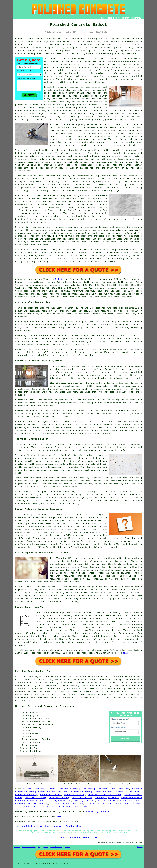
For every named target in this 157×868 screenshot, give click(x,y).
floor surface (118, 111)
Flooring (68, 847)
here (28, 700)
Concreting (89, 789)
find (24, 677)
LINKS (110, 18)
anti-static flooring (39, 636)
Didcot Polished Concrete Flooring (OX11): (40, 39)
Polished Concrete (51, 795)
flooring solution (61, 694)
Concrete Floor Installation (105, 795)
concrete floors (74, 308)
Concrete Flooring (69, 789)
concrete (34, 294)
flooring (74, 96)
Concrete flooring (25, 279)
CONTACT (125, 18)
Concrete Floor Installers (114, 789)
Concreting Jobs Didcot (99, 812)
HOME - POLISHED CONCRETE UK (78, 838)
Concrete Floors (103, 792)
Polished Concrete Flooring (39, 789)
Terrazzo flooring (25, 444)
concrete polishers (108, 288)
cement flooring (71, 624)
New (39, 847)
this (125, 653)
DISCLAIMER (136, 18)
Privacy (140, 847)
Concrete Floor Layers (128, 792)
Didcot (59, 279)
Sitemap (17, 847)
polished (61, 191)
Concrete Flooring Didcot (68, 826)
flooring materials (121, 70)
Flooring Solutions (84, 801)
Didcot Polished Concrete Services (45, 706)
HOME (103, 18)
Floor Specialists (131, 801)
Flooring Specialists (107, 798)
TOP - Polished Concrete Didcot (33, 826)
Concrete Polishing (26, 795)
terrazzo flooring (32, 478)
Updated (45, 847)
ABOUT (117, 18)
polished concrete (111, 697)
